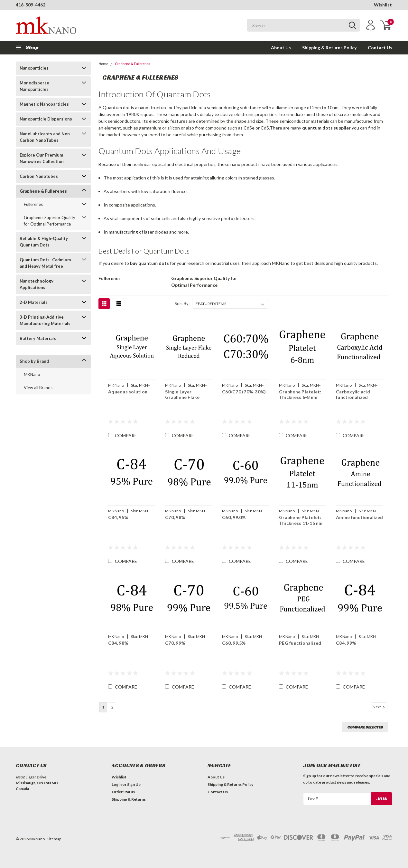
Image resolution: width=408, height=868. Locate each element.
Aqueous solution (127, 392)
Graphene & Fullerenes (43, 191)
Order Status (123, 792)
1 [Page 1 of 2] (103, 707)
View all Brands (38, 388)
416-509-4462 (31, 5)
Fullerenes (33, 204)
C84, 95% (118, 517)
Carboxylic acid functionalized (353, 395)
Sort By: (182, 304)
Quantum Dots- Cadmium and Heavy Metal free (45, 263)
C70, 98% (175, 517)
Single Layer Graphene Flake (182, 395)
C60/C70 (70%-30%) (244, 392)
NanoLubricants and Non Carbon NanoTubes (45, 137)
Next (379, 707)
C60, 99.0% (234, 517)
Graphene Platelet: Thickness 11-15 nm (301, 520)
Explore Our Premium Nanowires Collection (42, 158)
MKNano (32, 374)
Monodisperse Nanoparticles (34, 86)
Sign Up (134, 784)
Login (117, 784)
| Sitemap (53, 839)
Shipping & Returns (129, 799)
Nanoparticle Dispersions (46, 119)
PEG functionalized (300, 643)
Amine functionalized (359, 517)
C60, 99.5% (234, 643)
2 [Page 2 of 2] (112, 707)
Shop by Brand (34, 361)
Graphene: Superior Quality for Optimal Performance (50, 221)
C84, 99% (346, 643)
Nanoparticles (34, 68)
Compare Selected (365, 727)
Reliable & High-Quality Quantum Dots (44, 242)
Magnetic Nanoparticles (44, 104)
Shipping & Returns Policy (329, 48)
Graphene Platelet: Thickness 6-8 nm (300, 395)
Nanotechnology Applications (37, 284)
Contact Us (380, 48)
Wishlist (383, 5)
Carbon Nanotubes (39, 176)
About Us (281, 48)
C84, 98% (118, 643)
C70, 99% (175, 643)
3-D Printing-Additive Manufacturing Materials (45, 320)
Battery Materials (38, 338)
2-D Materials (34, 302)
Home (103, 64)
